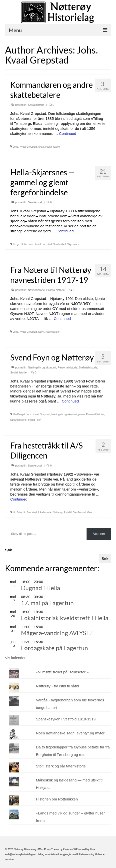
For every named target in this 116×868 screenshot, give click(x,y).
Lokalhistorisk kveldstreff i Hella (65, 618)
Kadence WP (70, 849)
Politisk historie (55, 290)
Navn (41, 332)
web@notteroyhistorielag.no (21, 854)
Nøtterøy (57, 512)
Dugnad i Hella (40, 588)
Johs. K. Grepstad (27, 512)
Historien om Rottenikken (57, 799)
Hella (24, 244)
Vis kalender (15, 658)
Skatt (41, 147)
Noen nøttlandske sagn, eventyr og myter (70, 733)
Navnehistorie (36, 290)
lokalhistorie (45, 512)
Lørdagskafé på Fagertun (54, 648)
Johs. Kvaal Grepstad (25, 147)
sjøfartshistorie (18, 420)
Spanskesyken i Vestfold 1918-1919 (66, 719)
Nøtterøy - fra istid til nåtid (57, 686)
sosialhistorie (52, 147)
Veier (90, 512)
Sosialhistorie (36, 105)
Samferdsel (35, 202)
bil (14, 512)
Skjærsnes (73, 244)
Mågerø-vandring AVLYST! (56, 633)
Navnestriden (53, 332)
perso (82, 414)
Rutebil (68, 512)
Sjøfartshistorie (88, 367)
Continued (67, 133)
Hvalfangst (19, 414)
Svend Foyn (35, 420)
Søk (8, 550)
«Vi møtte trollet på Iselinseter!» (62, 672)
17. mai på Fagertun (47, 603)
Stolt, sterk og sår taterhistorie (61, 766)
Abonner (99, 534)
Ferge (16, 244)
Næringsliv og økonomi (42, 367)
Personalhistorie (67, 367)
